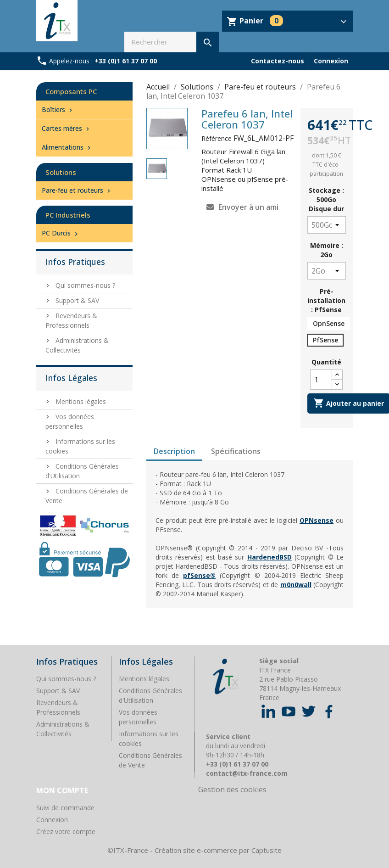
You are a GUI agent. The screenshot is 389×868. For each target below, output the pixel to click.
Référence (217, 138)
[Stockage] (327, 225)
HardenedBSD (270, 557)
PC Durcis (61, 233)
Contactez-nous (278, 61)
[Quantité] (321, 380)
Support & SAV (76, 300)
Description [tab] (174, 451)
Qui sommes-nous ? (84, 285)
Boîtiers (58, 109)
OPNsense (317, 520)
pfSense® (199, 575)
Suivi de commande (65, 808)
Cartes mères (67, 128)
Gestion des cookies (232, 790)
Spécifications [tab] (236, 451)
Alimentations (67, 147)
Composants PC (71, 91)
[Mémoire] (327, 271)
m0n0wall (296, 585)
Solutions (61, 172)
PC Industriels (68, 215)
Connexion (52, 820)
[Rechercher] (172, 42)
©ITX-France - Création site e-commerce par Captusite (194, 850)
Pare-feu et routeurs (77, 190)
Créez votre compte (66, 832)
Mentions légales (80, 401)
